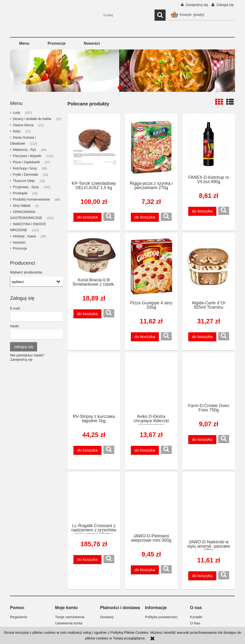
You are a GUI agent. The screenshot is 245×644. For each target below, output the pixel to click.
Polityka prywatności (161, 617)
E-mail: (15, 308)
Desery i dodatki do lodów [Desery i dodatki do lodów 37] (32, 119)
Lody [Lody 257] (17, 113)
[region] (122, 71)
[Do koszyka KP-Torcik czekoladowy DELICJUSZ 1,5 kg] (88, 217)
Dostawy (107, 617)
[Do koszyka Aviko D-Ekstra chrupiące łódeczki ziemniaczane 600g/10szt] (145, 450)
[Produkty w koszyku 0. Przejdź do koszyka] (188, 14)
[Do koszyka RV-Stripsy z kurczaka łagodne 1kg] (88, 450)
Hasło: (15, 326)
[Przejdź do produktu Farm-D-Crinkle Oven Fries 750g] (209, 378)
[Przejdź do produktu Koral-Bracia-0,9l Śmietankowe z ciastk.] (94, 255)
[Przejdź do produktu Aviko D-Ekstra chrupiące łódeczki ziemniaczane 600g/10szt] (151, 383)
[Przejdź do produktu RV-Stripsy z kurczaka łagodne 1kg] (94, 383)
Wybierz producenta (26, 272)
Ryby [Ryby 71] (17, 131)
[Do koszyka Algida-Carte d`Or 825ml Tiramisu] (202, 337)
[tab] (120, 88)
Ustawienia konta (69, 623)
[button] (109, 217)
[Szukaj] (160, 15)
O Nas (195, 623)
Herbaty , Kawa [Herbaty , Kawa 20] (24, 236)
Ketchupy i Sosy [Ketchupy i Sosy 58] (25, 168)
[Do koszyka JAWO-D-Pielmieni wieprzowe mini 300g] (145, 570)
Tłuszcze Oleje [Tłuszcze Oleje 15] (24, 181)
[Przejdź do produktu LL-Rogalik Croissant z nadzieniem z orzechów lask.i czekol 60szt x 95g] (94, 497)
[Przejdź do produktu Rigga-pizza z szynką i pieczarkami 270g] (151, 147)
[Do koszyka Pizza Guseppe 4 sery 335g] (145, 337)
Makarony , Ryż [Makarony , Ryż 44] (25, 150)
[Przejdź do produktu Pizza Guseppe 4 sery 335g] (151, 267)
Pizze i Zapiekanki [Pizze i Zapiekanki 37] (26, 162)
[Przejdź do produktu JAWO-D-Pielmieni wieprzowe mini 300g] (151, 503)
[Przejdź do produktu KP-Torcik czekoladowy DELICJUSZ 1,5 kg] (94, 147)
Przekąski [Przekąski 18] (20, 193)
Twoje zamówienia (70, 617)
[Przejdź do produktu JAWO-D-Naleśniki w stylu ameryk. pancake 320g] (209, 506)
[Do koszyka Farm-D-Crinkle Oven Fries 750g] (202, 439)
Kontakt (196, 617)
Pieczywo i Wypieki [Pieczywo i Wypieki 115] (27, 156)
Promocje (20, 248)
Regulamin (19, 617)
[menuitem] (24, 43)
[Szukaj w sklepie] (127, 15)
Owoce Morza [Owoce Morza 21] (23, 125)
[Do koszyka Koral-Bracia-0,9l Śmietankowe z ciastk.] (88, 314)
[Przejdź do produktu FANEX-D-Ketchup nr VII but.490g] (209, 144)
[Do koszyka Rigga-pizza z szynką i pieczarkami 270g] (145, 217)
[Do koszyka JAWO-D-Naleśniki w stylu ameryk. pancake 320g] (202, 576)
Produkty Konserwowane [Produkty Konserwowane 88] (31, 199)
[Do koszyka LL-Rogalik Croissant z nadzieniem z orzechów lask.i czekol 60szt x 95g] (88, 559)
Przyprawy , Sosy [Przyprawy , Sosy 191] (26, 187)
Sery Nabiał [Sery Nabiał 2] (22, 206)
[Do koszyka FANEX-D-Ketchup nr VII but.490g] (202, 211)
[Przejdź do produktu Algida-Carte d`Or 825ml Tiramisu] (209, 267)
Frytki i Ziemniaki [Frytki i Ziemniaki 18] (25, 175)
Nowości (19, 242)
